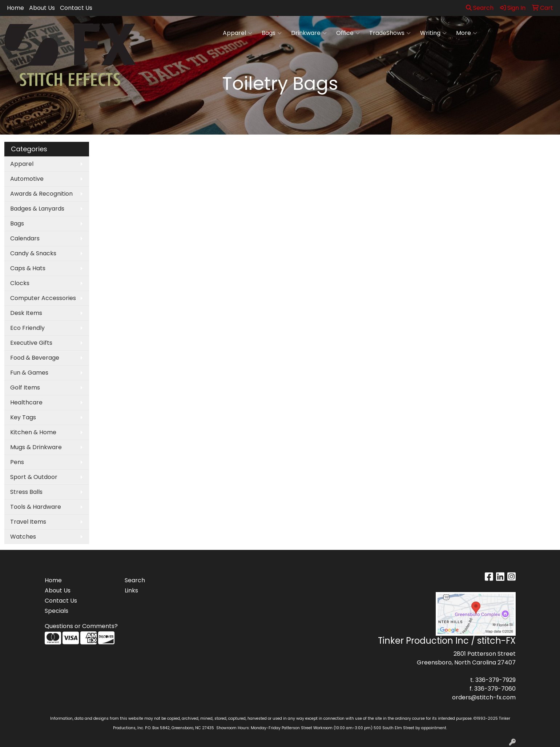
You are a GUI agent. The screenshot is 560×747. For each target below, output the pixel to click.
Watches (23, 537)
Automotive (27, 179)
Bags (272, 33)
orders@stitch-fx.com (484, 697)
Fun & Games (29, 373)
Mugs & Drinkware (36, 447)
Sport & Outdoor (34, 477)
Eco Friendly (27, 328)
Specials (57, 611)
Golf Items (25, 388)
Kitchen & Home (33, 432)
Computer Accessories (43, 298)
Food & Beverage (35, 358)
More (467, 33)
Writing (433, 33)
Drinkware (309, 33)
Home (15, 8)
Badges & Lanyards (37, 209)
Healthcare (26, 402)
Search (480, 8)
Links (131, 590)
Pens (17, 462)
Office (348, 33)
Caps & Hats (28, 268)
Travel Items (28, 522)
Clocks (20, 283)
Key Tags (23, 417)
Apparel (237, 33)
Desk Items (26, 313)
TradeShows (390, 33)
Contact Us (76, 8)
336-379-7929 (495, 680)
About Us (42, 8)
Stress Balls (26, 492)
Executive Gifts (31, 343)
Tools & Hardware (36, 507)
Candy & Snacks (33, 253)
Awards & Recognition (41, 194)
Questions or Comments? (81, 626)
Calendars (25, 238)
